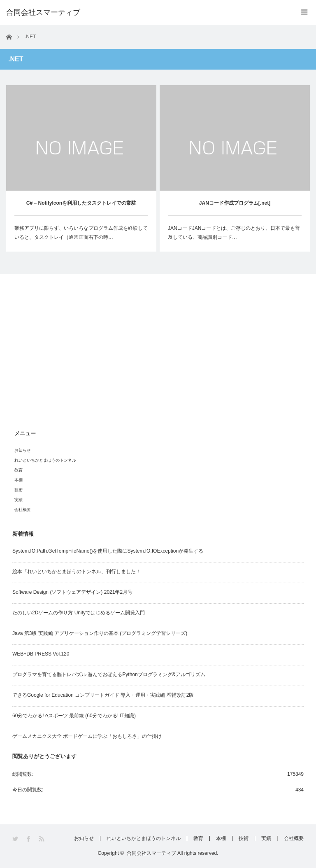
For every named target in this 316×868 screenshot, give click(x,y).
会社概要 (23, 510)
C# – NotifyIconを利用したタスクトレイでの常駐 (81, 203)
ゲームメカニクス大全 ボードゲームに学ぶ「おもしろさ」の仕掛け (87, 736)
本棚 (19, 480)
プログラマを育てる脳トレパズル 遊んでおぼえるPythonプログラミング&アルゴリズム (109, 674)
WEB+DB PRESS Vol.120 (41, 654)
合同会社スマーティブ (151, 853)
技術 (19, 490)
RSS (42, 839)
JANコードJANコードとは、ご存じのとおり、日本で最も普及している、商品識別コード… (234, 233)
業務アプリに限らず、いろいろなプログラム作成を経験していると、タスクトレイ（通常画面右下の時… (81, 233)
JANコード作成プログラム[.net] (235, 203)
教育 (19, 470)
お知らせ (23, 450)
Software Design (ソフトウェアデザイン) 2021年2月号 (72, 592)
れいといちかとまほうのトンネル (45, 460)
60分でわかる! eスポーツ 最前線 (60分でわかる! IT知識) (74, 716)
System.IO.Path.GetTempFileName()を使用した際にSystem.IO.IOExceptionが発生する (108, 551)
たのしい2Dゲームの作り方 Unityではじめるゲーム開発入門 (79, 613)
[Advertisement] (158, 357)
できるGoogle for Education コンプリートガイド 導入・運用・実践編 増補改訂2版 (103, 695)
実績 (19, 500)
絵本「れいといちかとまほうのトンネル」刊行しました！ (77, 572)
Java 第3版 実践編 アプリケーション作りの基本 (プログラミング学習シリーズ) (100, 633)
